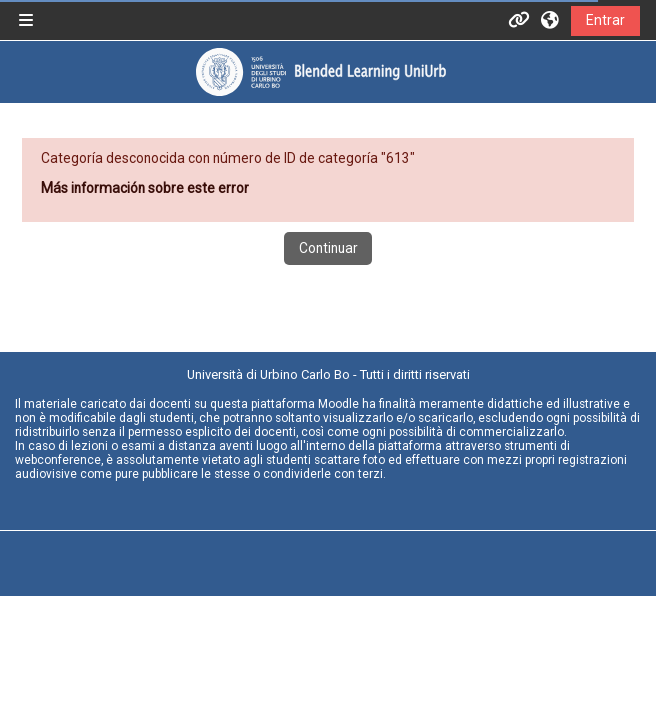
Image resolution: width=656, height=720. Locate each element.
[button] (551, 20)
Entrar (605, 20)
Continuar (328, 248)
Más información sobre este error (145, 188)
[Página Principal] (320, 71)
